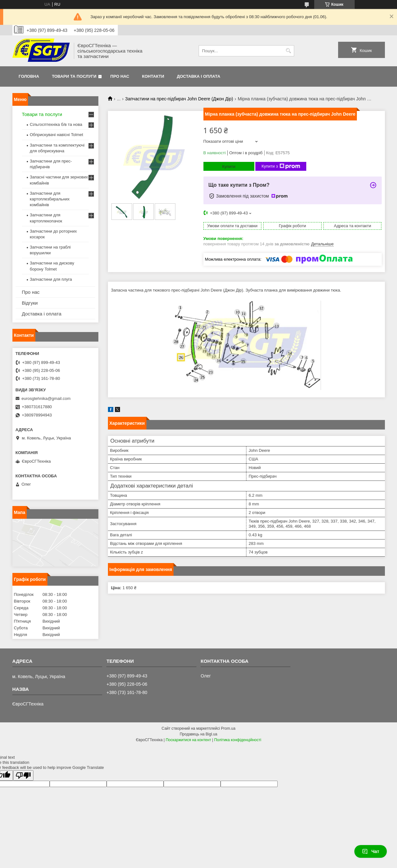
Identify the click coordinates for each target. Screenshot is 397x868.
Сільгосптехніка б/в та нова (56, 124)
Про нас (120, 76)
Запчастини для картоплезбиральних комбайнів (50, 199)
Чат (371, 851)
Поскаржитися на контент (188, 740)
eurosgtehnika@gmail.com (46, 398)
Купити (229, 166)
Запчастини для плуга (51, 279)
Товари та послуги (74, 76)
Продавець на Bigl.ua (198, 734)
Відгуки (30, 303)
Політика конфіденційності (238, 740)
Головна (29, 76)
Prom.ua (228, 728)
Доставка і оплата (199, 76)
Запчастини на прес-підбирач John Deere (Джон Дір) (179, 99)
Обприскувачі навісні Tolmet (57, 135)
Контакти (153, 76)
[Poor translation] (23, 775)
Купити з (281, 166)
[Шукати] (289, 51)
